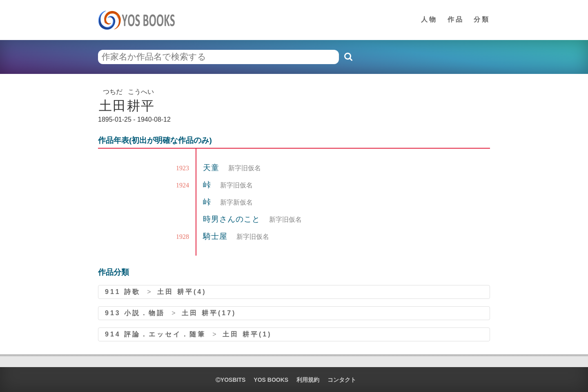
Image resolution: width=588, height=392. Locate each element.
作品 (456, 19)
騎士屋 (216, 236)
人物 (429, 19)
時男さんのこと (233, 219)
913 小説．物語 (135, 313)
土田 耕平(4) (182, 292)
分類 (482, 19)
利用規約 (308, 380)
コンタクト (342, 380)
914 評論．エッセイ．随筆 (155, 334)
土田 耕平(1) (247, 334)
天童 (212, 168)
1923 (183, 168)
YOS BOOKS (271, 380)
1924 (183, 185)
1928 (183, 237)
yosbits (231, 380)
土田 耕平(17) (209, 313)
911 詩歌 (123, 292)
